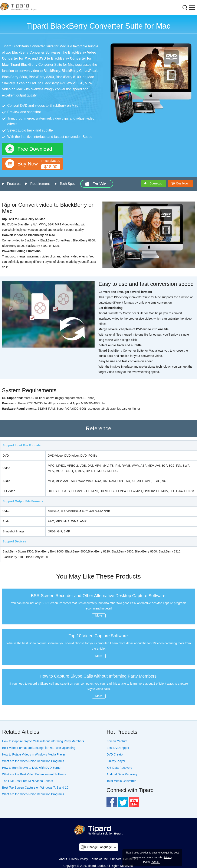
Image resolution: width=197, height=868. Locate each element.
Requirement (40, 184)
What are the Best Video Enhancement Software (34, 774)
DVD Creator (115, 754)
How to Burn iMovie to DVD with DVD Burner (32, 768)
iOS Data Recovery (119, 768)
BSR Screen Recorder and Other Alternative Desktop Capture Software (98, 596)
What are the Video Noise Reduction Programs (33, 761)
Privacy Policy (79, 859)
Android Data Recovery (122, 774)
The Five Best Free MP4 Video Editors (28, 781)
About (63, 859)
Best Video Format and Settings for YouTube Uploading (39, 748)
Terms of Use (99, 859)
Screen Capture (117, 741)
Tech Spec (68, 184)
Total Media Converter (121, 781)
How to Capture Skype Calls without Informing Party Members (98, 676)
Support (116, 859)
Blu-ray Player (116, 761)
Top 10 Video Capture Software (98, 636)
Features (14, 184)
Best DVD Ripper (118, 748)
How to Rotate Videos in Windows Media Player (34, 754)
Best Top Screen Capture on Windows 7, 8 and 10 (35, 788)
